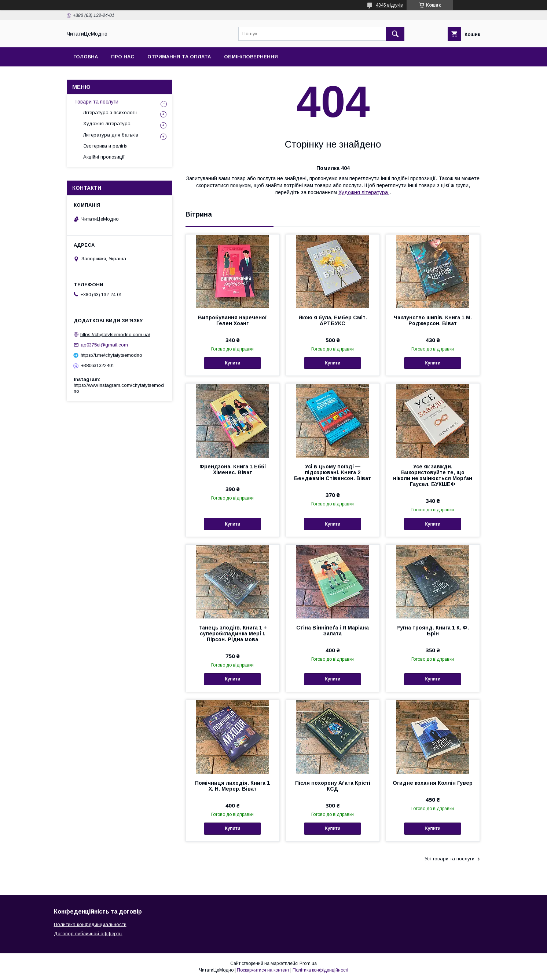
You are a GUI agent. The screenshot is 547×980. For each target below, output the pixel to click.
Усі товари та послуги (449, 859)
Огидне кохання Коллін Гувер (433, 783)
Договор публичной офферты (88, 934)
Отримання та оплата (179, 57)
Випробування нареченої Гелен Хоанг (232, 320)
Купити (232, 363)
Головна (86, 57)
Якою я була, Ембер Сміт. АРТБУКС (333, 320)
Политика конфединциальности (90, 924)
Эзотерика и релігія (105, 146)
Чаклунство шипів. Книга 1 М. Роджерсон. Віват (433, 320)
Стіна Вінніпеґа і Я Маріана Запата (333, 631)
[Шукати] (395, 34)
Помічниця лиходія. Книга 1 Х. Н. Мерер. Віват (232, 786)
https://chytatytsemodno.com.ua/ (115, 334)
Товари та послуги (96, 102)
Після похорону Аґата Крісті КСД (333, 786)
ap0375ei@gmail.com (104, 345)
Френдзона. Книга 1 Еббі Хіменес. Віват (233, 469)
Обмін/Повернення (251, 57)
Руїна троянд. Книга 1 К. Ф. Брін (433, 631)
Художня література (364, 192)
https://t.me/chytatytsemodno (111, 355)
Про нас (123, 57)
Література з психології (110, 112)
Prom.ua (308, 963)
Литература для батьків (111, 135)
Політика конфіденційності (320, 970)
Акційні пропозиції (104, 157)
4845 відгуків (389, 5)
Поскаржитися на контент (263, 970)
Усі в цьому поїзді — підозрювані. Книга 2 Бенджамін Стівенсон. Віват (333, 472)
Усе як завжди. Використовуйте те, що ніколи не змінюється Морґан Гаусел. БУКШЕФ (433, 475)
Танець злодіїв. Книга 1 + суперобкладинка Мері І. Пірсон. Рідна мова (233, 634)
